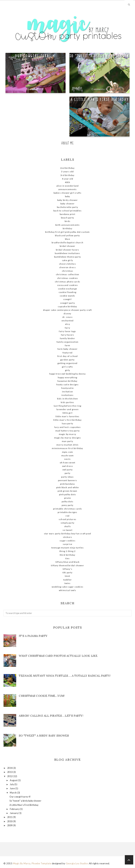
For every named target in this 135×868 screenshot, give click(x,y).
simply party (67, 523)
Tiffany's (67, 569)
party (68, 473)
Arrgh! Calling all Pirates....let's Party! (51, 716)
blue (67, 239)
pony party (68, 505)
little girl (67, 413)
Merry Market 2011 (67, 445)
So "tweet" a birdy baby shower (99, 56)
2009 (10, 825)
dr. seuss (68, 317)
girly (68, 370)
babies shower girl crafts (68, 193)
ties (68, 558)
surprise (68, 544)
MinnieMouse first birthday (67, 448)
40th (67, 182)
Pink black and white (68, 487)
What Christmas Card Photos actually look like (58, 656)
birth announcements (68, 225)
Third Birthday (68, 555)
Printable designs (67, 512)
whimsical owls (67, 590)
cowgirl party (67, 303)
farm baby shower (67, 349)
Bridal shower (68, 246)
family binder (67, 338)
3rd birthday (67, 175)
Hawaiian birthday (67, 381)
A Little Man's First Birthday (99, 100)
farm (68, 345)
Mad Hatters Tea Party (67, 431)
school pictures (67, 519)
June (13, 788)
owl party (68, 470)
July (12, 784)
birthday (67, 228)
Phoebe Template (41, 863)
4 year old (67, 179)
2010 (10, 821)
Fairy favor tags (67, 331)
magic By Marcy (68, 434)
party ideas (67, 477)
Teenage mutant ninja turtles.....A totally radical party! (65, 676)
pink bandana (67, 484)
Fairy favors (67, 335)
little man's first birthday (67, 420)
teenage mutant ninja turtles (68, 548)
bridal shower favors (68, 250)
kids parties (67, 402)
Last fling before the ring (67, 406)
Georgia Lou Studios (77, 863)
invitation (67, 392)
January (14, 813)
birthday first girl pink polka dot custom (67, 232)
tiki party (68, 572)
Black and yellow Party (67, 235)
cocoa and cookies (67, 285)
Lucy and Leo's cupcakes (68, 427)
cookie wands (67, 296)
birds (68, 221)
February (15, 809)
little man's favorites (67, 416)
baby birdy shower (67, 200)
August (14, 780)
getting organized (67, 363)
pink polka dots (67, 494)
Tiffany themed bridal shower (67, 565)
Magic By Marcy (22, 863)
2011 (10, 817)
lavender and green (67, 409)
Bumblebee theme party (67, 257)
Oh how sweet (67, 463)
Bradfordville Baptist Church (67, 243)
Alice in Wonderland (68, 186)
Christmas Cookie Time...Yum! (42, 696)
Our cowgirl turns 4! (35, 56)
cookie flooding (67, 292)
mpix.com (68, 452)
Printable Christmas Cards (68, 509)
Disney (67, 313)
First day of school (68, 356)
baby (68, 196)
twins (68, 583)
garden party (67, 360)
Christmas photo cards (67, 282)
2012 (10, 776)
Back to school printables (67, 211)
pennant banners (67, 480)
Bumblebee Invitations (67, 253)
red (68, 516)
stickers (68, 537)
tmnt (68, 576)
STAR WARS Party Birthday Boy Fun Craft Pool (68, 534)
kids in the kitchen (68, 399)
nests (67, 459)
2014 (10, 768)
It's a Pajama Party (33, 636)
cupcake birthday (67, 306)
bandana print (67, 214)
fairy (67, 328)
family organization (68, 342)
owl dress (68, 466)
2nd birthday (67, 168)
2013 (10, 772)
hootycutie (67, 388)
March (13, 793)
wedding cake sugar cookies (67, 587)
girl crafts (67, 367)
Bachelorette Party (67, 207)
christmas (68, 271)
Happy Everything (67, 377)
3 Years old (67, 172)
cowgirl (67, 299)
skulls (67, 526)
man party (67, 441)
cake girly (67, 260)
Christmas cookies (67, 278)
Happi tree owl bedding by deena (67, 374)
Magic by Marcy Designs (67, 438)
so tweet (67, 530)
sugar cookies (67, 541)
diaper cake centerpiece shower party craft (67, 310)
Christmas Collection (68, 274)
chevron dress (67, 267)
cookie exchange (67, 289)
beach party (67, 218)
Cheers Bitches (67, 264)
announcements (68, 189)
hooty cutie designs (68, 384)
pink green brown (67, 491)
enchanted (68, 321)
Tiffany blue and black (67, 562)
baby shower (67, 204)
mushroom (68, 455)
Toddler (67, 580)
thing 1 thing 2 (67, 551)
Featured (68, 353)
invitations (67, 395)
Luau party (67, 423)
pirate (67, 498)
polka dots (67, 501)
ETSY (67, 324)
